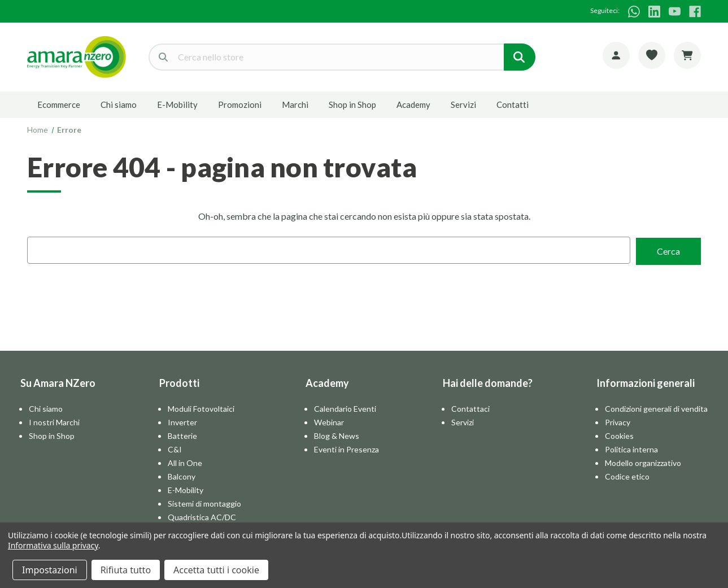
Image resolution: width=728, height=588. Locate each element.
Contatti (513, 104)
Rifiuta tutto (126, 570)
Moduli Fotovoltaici (201, 408)
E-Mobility (177, 104)
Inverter (182, 421)
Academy (413, 104)
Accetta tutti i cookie (216, 570)
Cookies (619, 435)
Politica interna (631, 448)
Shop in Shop (352, 104)
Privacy (618, 421)
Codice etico (627, 475)
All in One (185, 462)
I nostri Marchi (54, 421)
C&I (175, 448)
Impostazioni (50, 570)
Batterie (182, 435)
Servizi (463, 104)
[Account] (616, 55)
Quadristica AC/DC (202, 516)
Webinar (329, 421)
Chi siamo (119, 104)
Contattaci (470, 408)
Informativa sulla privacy (53, 545)
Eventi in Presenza (346, 448)
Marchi (295, 104)
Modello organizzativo (643, 462)
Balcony (182, 475)
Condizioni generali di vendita (656, 408)
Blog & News (337, 435)
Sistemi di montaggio (204, 502)
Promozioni (240, 104)
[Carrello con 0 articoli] (687, 55)
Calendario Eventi (345, 408)
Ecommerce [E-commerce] (59, 104)
